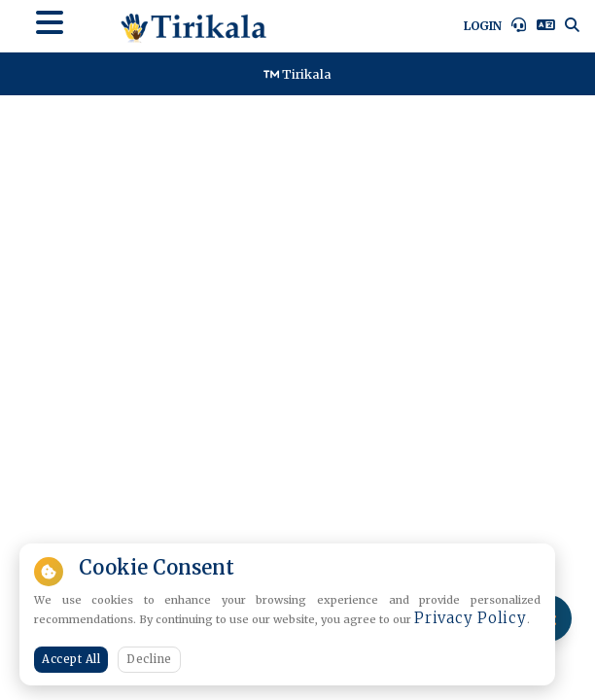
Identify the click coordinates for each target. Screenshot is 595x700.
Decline (149, 659)
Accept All (71, 659)
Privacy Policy (471, 618)
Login (483, 26)
